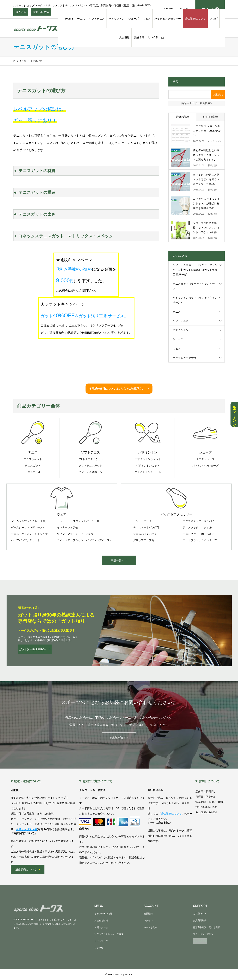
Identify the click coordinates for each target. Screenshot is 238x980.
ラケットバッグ (142, 521)
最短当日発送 (41, 13)
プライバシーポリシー (204, 934)
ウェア (147, 19)
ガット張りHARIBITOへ (33, 649)
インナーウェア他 (68, 527)
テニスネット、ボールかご (199, 534)
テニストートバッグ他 (146, 527)
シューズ (134, 19)
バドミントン (116, 19)
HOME (69, 19)
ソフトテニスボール (90, 472)
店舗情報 (139, 37)
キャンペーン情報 (103, 914)
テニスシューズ (205, 459)
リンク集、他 (156, 37)
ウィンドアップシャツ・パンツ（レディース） (85, 540)
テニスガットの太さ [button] (35, 214)
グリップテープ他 (144, 540)
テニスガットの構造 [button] (34, 192)
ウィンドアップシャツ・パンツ (75, 534)
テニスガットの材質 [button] (34, 171)
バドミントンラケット (148, 459)
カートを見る (150, 927)
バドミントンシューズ (205, 466)
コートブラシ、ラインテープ (200, 540)
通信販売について (195, 19)
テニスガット (33, 466)
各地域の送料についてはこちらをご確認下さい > (119, 389)
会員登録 (148, 914)
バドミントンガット (148, 466)
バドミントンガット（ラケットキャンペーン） (195, 300)
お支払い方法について (97, 781)
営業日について (209, 781)
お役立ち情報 (101, 921)
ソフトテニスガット (90, 466)
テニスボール (33, 472)
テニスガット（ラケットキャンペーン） (194, 286)
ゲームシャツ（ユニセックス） (29, 521)
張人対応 (21, 13)
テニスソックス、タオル (197, 527)
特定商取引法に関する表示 (206, 927)
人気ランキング (234, 414)
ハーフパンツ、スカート (26, 540)
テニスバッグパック (145, 534)
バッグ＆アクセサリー (168, 19)
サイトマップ (101, 941)
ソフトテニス (97, 19)
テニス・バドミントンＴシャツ (29, 534)
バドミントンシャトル (148, 472)
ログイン (148, 921)
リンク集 (99, 948)
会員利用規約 (200, 921)
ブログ (214, 19)
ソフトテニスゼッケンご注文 (109, 934)
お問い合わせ (119, 738)
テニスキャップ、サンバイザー (201, 521)
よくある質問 (200, 941)
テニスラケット (33, 459)
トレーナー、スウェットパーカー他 (78, 521)
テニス (81, 19)
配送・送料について (27, 781)
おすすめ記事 (211, 117)
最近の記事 (183, 117)
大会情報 (124, 37)
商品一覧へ (117, 560)
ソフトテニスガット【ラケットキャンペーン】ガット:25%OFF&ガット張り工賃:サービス (195, 270)
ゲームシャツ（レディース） (28, 527)
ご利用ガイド (200, 914)
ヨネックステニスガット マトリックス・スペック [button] (63, 236)
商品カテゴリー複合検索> (197, 103)
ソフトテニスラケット (90, 459)
